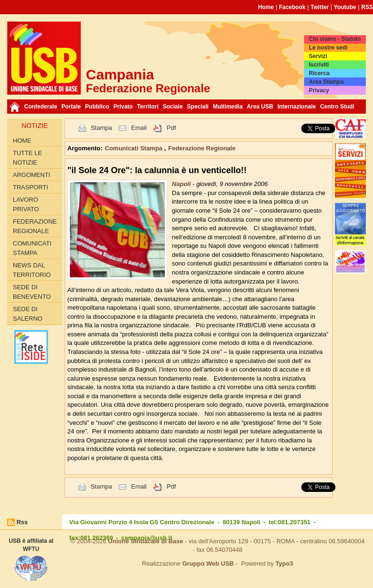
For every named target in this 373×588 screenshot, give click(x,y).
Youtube (345, 7)
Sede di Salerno (28, 314)
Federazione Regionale (35, 226)
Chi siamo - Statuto (335, 39)
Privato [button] (123, 107)
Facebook (292, 7)
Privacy (319, 90)
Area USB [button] (260, 107)
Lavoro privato (26, 204)
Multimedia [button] (228, 107)
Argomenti (32, 175)
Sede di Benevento (32, 292)
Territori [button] (148, 107)
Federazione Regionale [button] (202, 148)
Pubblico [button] (97, 107)
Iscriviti (319, 65)
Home (266, 7)
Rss (22, 522)
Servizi (318, 56)
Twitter (320, 7)
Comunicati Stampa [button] (135, 148)
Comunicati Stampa (32, 248)
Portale (71, 107)
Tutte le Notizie (27, 158)
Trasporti (30, 187)
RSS (367, 7)
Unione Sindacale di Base (145, 541)
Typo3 (284, 563)
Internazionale (297, 107)
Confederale (41, 107)
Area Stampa (326, 82)
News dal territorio (32, 270)
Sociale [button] (173, 107)
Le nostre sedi (328, 48)
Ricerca (319, 73)
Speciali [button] (198, 107)
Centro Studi (337, 107)
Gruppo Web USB (208, 563)
